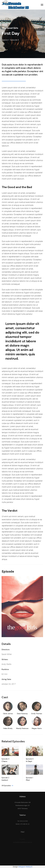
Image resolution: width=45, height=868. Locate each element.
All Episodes (6, 786)
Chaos (4, 761)
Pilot (27, 780)
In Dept (28, 761)
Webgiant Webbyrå (25, 867)
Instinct (4, 780)
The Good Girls (10, 28)
